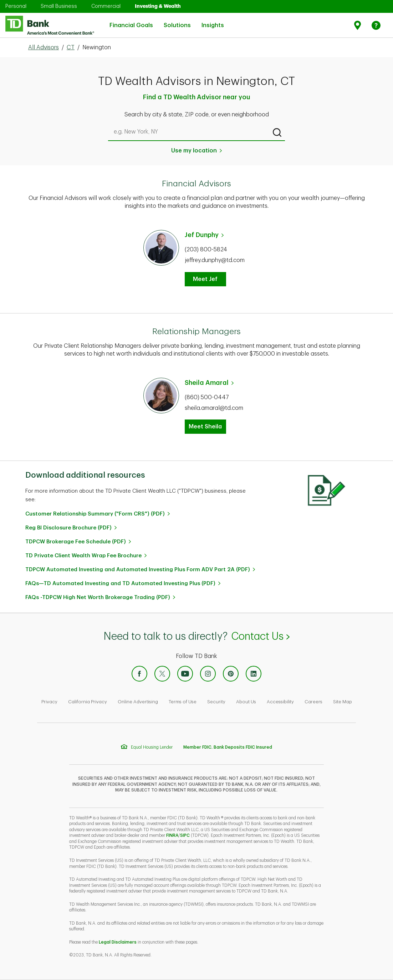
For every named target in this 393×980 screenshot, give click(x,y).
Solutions (177, 21)
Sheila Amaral (207, 383)
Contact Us (260, 636)
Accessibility (280, 702)
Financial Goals (131, 21)
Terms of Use (183, 702)
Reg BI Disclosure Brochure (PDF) (68, 528)
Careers (313, 702)
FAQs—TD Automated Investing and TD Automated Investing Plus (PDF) (120, 584)
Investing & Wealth (158, 6)
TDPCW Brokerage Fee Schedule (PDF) (76, 542)
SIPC (185, 835)
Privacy (49, 702)
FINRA (172, 835)
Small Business (59, 6)
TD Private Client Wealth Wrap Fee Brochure (83, 556)
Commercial (106, 6)
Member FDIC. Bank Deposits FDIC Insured (228, 747)
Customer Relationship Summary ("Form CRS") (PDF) (95, 514)
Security (216, 702)
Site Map (343, 702)
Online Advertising (138, 702)
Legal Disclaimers (118, 942)
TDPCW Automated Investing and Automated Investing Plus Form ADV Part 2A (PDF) (138, 570)
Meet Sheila (205, 427)
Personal (16, 6)
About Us (246, 702)
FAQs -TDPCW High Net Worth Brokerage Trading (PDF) (98, 597)
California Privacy (88, 702)
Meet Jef (205, 279)
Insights (213, 21)
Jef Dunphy (202, 235)
